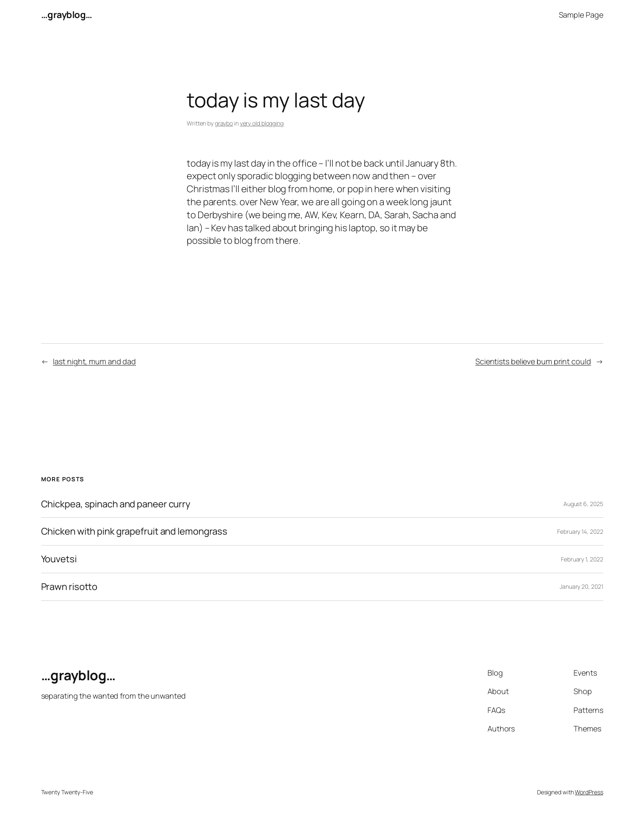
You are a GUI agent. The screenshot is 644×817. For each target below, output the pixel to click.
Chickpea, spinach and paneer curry (116, 504)
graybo (224, 123)
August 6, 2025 (583, 504)
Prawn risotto (69, 587)
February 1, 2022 (582, 559)
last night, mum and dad (94, 361)
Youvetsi (59, 559)
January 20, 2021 (581, 586)
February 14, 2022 (580, 531)
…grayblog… (67, 15)
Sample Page (581, 15)
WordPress (589, 792)
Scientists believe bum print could (533, 361)
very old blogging (262, 123)
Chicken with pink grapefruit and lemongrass (134, 531)
